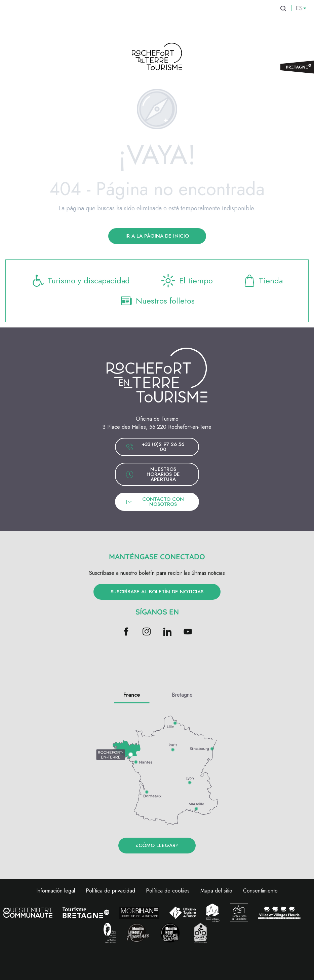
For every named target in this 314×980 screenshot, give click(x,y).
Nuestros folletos (157, 301)
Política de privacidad (110, 891)
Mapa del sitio (216, 891)
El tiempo (186, 281)
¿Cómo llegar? (157, 845)
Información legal (56, 891)
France (132, 695)
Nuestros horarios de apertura (153, 474)
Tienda (263, 281)
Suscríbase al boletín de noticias (157, 592)
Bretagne (182, 695)
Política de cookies (168, 891)
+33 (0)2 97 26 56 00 (155, 447)
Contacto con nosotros (155, 502)
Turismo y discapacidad (81, 281)
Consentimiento (260, 891)
